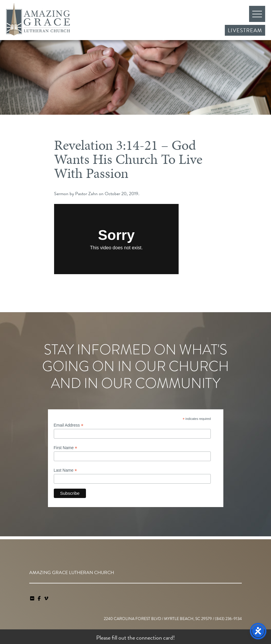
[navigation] (46, 599)
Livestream (245, 30)
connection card (155, 638)
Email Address (69, 425)
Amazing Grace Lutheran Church (38, 19)
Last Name (65, 470)
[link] (33, 599)
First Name (66, 448)
